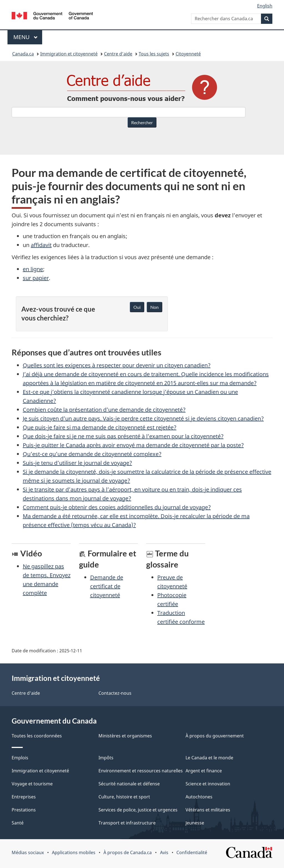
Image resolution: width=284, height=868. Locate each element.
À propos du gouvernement (215, 736)
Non (154, 307)
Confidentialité (192, 852)
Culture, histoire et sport (124, 797)
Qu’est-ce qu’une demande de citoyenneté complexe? (92, 454)
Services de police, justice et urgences (138, 810)
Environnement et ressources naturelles (141, 771)
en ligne (33, 269)
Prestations (24, 810)
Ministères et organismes (125, 736)
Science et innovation (208, 784)
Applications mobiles (74, 852)
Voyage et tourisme (32, 784)
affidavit (41, 245)
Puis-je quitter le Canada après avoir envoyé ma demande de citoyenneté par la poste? (133, 445)
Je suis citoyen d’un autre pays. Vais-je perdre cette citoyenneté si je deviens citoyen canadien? (143, 418)
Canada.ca (23, 54)
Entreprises (24, 797)
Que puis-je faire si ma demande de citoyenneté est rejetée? (100, 427)
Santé (18, 823)
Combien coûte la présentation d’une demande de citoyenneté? (104, 410)
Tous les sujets (154, 54)
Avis (164, 852)
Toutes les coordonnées (37, 736)
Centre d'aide (26, 693)
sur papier (36, 278)
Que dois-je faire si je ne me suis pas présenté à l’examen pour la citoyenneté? (123, 436)
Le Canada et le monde (209, 758)
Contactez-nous (115, 693)
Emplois (20, 758)
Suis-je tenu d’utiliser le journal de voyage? (77, 463)
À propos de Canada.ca (128, 852)
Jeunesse (195, 823)
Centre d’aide (118, 54)
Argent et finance (204, 771)
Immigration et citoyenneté (69, 54)
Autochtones (199, 797)
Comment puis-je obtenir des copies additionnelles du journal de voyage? (117, 507)
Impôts (106, 758)
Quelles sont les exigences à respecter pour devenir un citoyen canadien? (117, 365)
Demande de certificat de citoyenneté (107, 586)
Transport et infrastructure (127, 823)
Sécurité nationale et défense (129, 784)
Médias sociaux (28, 852)
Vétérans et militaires (208, 810)
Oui (137, 307)
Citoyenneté (188, 54)
